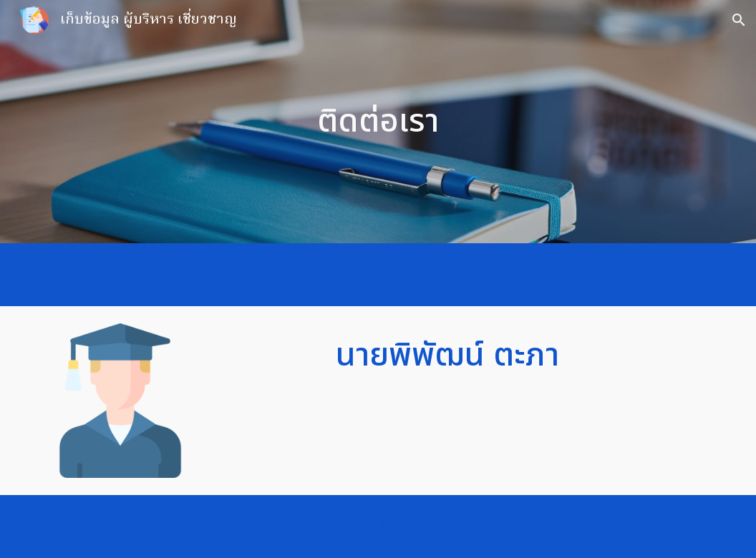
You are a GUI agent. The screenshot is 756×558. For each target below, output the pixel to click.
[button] (739, 20)
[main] (378, 122)
